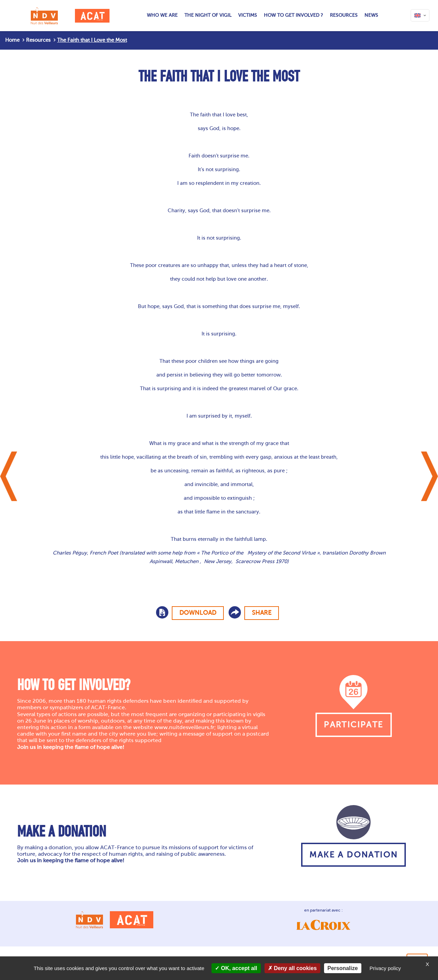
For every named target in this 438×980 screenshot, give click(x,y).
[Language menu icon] (420, 15)
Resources (38, 40)
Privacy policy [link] (385, 968)
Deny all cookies (292, 968)
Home (12, 40)
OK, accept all (236, 968)
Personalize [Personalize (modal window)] (343, 968)
